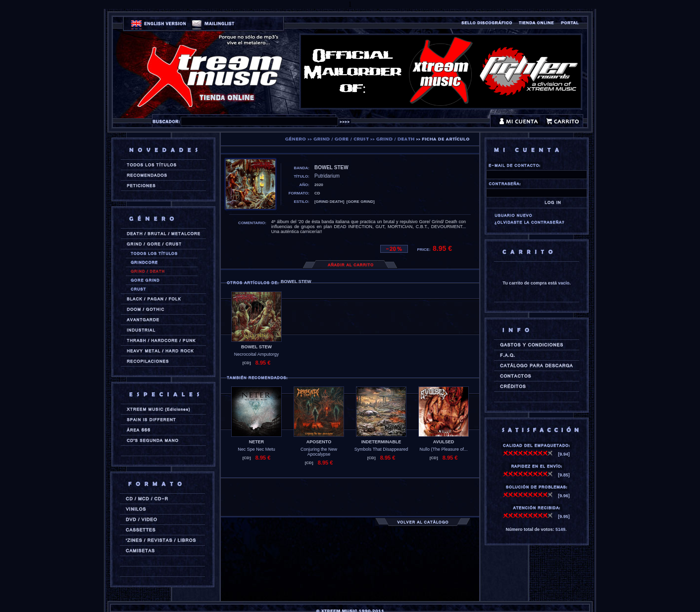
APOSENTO (319, 442)
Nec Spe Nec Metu (256, 449)
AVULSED (444, 442)
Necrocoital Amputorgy (257, 354)
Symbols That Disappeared (381, 449)
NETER (257, 442)
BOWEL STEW (256, 347)
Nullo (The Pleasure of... (443, 449)
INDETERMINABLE (381, 442)
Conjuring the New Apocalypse (319, 452)
